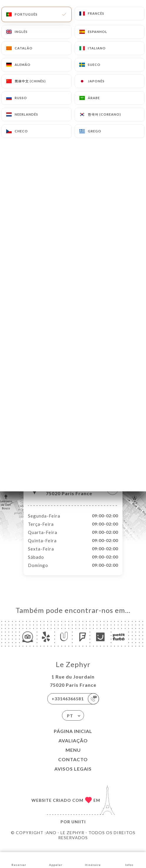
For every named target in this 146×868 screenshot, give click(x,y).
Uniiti (79, 828)
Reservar (19, 860)
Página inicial (73, 737)
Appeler (56, 860)
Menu (73, 756)
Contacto (73, 765)
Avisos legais (73, 775)
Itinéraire (93, 860)
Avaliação (73, 747)
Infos (129, 860)
